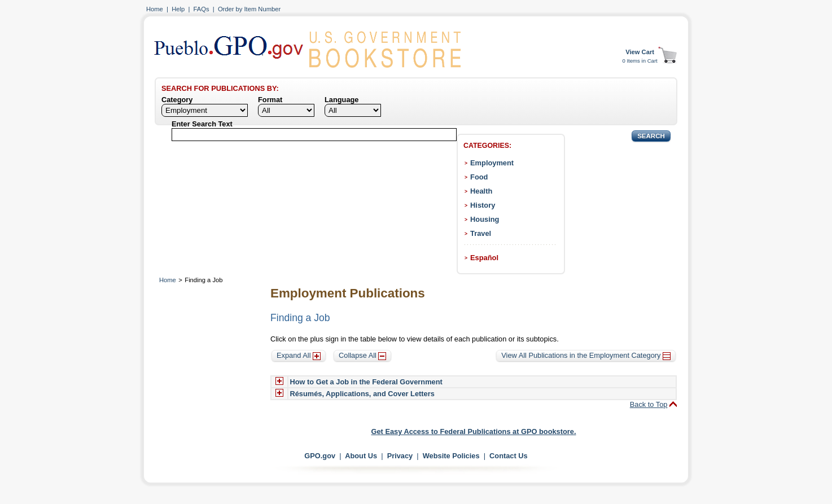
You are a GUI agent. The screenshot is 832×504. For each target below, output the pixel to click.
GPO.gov (320, 456)
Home (155, 9)
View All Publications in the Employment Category (586, 355)
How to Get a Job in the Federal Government (366, 382)
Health (481, 191)
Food (479, 177)
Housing (485, 219)
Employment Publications (348, 293)
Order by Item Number (249, 9)
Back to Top (649, 404)
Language (341, 100)
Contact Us (509, 456)
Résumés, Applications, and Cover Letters (362, 394)
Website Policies (451, 456)
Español (484, 258)
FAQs (202, 9)
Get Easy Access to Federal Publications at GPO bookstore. (474, 431)
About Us (361, 456)
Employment (492, 163)
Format (270, 100)
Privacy (400, 456)
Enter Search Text (202, 124)
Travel (481, 233)
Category (177, 100)
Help (178, 9)
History (483, 205)
